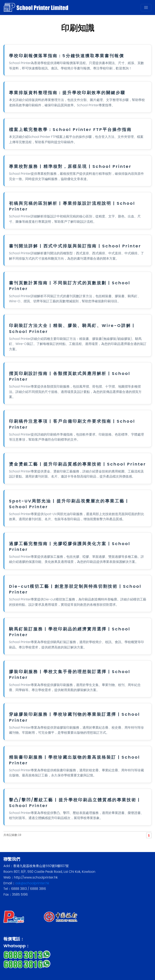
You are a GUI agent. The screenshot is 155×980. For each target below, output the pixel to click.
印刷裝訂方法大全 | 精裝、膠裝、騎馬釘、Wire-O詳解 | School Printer (72, 328)
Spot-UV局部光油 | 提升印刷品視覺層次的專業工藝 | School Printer (68, 504)
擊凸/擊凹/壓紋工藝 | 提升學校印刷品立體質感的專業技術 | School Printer (74, 803)
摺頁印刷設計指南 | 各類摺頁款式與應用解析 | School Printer (70, 376)
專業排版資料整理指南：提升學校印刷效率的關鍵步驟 (67, 93)
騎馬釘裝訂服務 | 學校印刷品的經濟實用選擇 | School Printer (70, 632)
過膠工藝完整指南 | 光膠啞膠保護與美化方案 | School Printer (70, 546)
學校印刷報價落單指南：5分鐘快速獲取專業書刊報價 (67, 56)
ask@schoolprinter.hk (32, 883)
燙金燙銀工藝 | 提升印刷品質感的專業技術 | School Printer (77, 464)
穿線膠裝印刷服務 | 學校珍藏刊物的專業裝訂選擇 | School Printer (74, 717)
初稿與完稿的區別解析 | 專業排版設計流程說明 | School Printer (72, 206)
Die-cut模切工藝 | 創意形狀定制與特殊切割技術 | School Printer (75, 589)
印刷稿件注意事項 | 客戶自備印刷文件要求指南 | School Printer (72, 424)
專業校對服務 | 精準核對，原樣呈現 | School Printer (70, 166)
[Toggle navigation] (146, 8)
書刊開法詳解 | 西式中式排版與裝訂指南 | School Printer (75, 246)
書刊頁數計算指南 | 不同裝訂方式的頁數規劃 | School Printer (70, 286)
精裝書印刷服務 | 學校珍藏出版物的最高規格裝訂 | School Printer (74, 760)
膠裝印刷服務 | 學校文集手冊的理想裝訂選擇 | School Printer (70, 674)
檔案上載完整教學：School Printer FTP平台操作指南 (70, 129)
